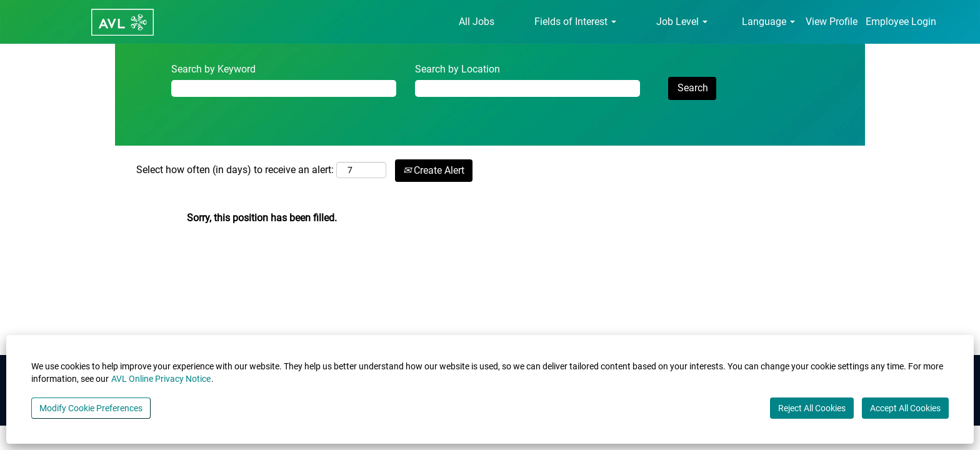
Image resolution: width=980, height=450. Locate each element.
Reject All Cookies (812, 408)
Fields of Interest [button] (575, 22)
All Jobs (477, 22)
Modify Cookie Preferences (91, 408)
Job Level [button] (682, 22)
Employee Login (901, 22)
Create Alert (434, 170)
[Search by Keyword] (284, 88)
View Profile (832, 22)
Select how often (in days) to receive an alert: (235, 170)
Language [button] (768, 22)
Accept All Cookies (905, 408)
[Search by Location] (527, 88)
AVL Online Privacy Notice (161, 379)
